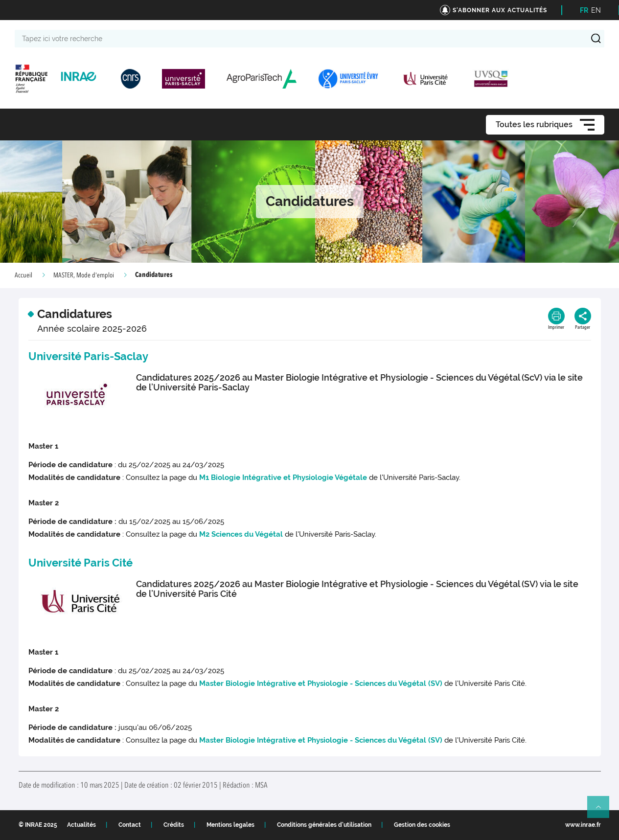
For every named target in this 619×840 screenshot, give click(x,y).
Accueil (23, 275)
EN (596, 10)
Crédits (174, 825)
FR (584, 10)
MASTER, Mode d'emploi (84, 275)
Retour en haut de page (602, 811)
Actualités (81, 825)
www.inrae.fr (583, 825)
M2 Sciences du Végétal (241, 534)
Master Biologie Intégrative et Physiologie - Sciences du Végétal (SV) (321, 683)
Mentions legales (230, 825)
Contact (130, 825)
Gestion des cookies (422, 825)
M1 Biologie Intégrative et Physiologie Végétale (283, 477)
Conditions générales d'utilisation (324, 825)
